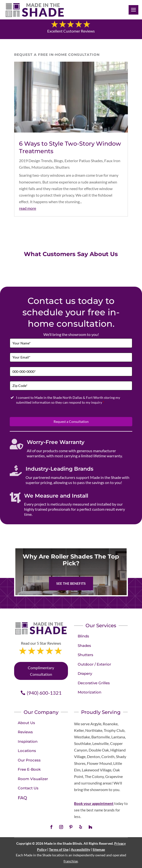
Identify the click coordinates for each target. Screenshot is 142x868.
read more (28, 208)
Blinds (83, 636)
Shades (84, 646)
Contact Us (28, 788)
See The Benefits (71, 583)
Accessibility (80, 849)
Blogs (58, 161)
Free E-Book (29, 769)
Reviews (25, 732)
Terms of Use (59, 849)
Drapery (85, 673)
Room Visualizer (33, 779)
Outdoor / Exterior (94, 664)
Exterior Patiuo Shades (84, 161)
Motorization (43, 167)
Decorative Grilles (94, 683)
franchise (71, 861)
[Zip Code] (71, 386)
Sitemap (99, 849)
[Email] (71, 357)
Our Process (29, 760)
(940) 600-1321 (44, 693)
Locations (27, 751)
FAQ (22, 798)
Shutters (62, 167)
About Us (26, 723)
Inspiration (28, 741)
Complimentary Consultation (41, 671)
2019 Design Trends (36, 161)
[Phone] (71, 371)
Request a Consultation (71, 421)
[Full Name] (71, 343)
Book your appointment (94, 803)
